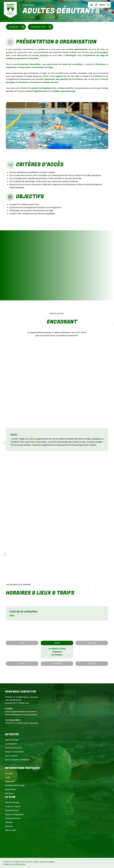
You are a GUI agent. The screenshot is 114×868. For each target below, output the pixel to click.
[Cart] (96, 5)
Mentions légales (47, 862)
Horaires (9, 773)
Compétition (11, 744)
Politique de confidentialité (14, 864)
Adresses (9, 793)
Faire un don (11, 830)
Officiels (9, 822)
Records (9, 826)
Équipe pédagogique (14, 814)
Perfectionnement (14, 748)
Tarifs (8, 777)
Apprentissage (12, 740)
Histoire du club (12, 802)
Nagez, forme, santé (14, 752)
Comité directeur (13, 818)
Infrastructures (12, 810)
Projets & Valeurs (13, 806)
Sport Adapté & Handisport (18, 760)
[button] (105, 5)
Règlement (10, 781)
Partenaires (10, 789)
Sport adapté (11, 756)
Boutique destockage (15, 785)
